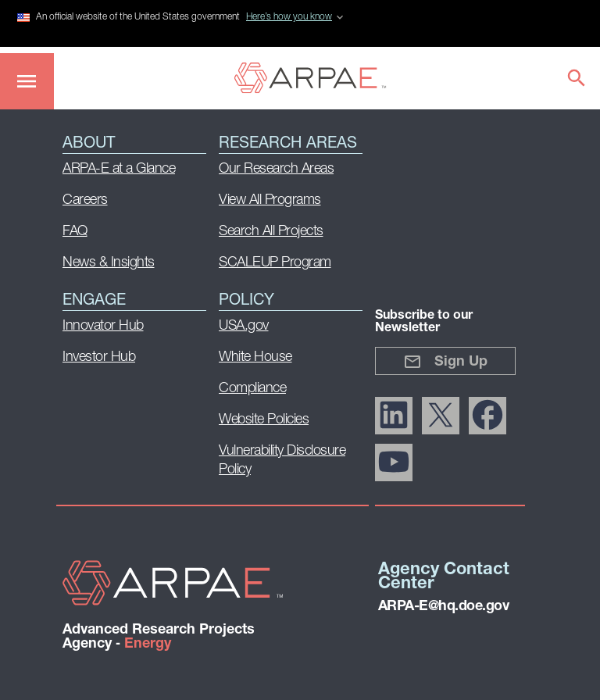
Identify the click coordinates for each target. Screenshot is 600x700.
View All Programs (270, 200)
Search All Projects (271, 232)
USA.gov (244, 326)
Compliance (252, 389)
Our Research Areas (276, 169)
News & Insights (109, 263)
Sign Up (445, 362)
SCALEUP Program (275, 263)
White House (255, 357)
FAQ (75, 232)
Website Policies (264, 420)
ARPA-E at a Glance (119, 169)
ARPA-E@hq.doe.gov (444, 607)
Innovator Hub (103, 326)
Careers (85, 200)
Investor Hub (99, 357)
